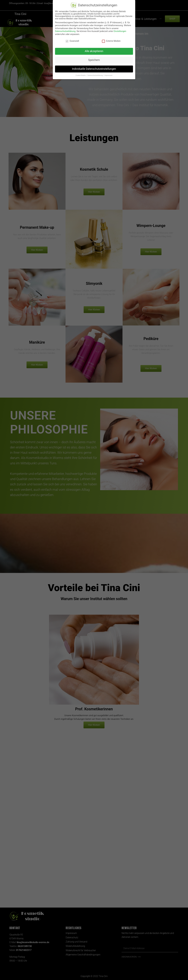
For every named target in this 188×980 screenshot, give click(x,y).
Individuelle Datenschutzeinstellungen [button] (94, 69)
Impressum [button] (108, 75)
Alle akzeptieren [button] (94, 51)
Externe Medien (111, 41)
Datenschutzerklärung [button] (95, 75)
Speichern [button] (94, 60)
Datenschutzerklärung (65, 31)
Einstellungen (120, 31)
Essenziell (72, 41)
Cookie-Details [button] (81, 75)
